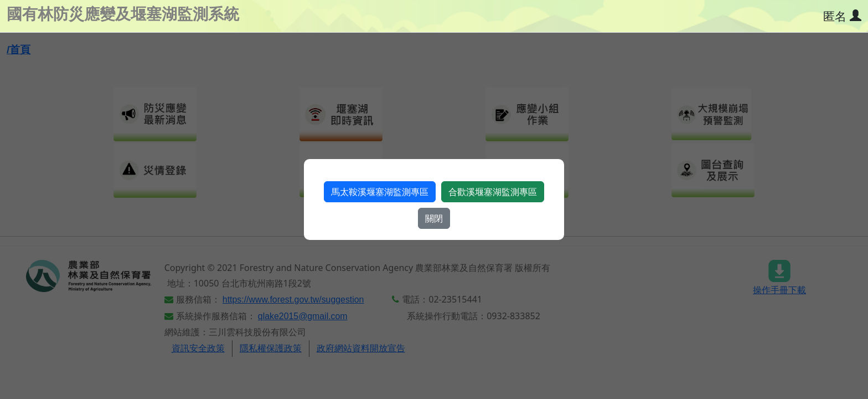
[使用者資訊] (842, 17)
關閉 (434, 218)
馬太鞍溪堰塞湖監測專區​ (380, 192)
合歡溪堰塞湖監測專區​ (493, 192)
